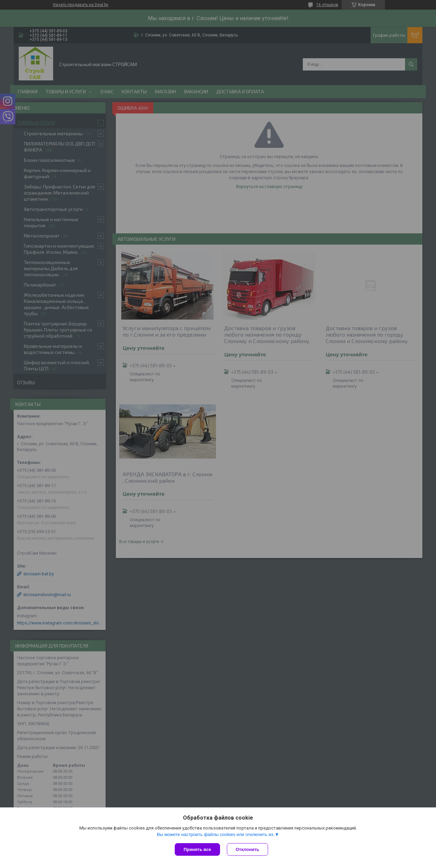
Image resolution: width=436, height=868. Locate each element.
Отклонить (247, 849)
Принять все (197, 849)
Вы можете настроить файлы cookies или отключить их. (216, 834)
